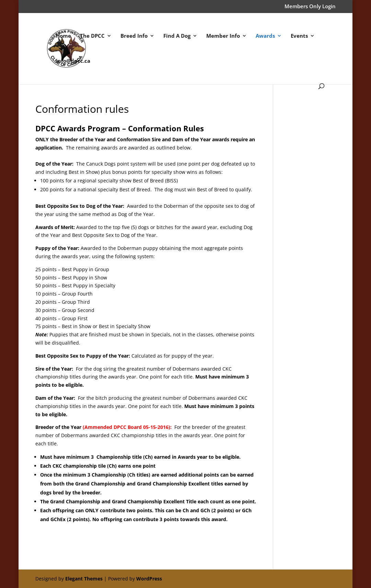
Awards (265, 36)
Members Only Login (310, 7)
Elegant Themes (84, 579)
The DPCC (92, 36)
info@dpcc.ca (73, 61)
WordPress (149, 579)
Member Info (223, 36)
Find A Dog (177, 36)
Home (63, 36)
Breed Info (134, 36)
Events (299, 36)
